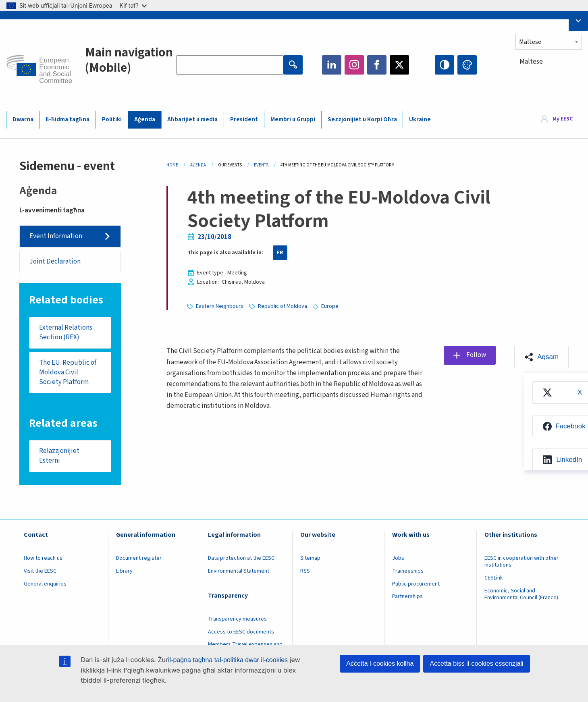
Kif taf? (133, 5)
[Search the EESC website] (230, 65)
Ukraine (420, 119)
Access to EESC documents (241, 632)
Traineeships (408, 571)
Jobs (398, 558)
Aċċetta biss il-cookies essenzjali (476, 664)
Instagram (354, 65)
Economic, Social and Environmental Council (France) (522, 594)
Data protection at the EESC (241, 558)
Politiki (112, 119)
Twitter (399, 65)
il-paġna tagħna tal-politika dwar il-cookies (228, 660)
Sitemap (310, 558)
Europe (330, 306)
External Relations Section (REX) (66, 332)
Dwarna (23, 119)
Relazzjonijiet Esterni (59, 456)
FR (280, 253)
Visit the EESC (40, 571)
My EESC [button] (563, 119)
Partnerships (407, 596)
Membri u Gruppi (293, 119)
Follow (476, 355)
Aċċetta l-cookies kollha (380, 664)
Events (261, 165)
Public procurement (416, 584)
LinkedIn (332, 65)
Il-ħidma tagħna (68, 119)
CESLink (494, 578)
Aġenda (145, 119)
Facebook (377, 65)
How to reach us (43, 558)
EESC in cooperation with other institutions (522, 562)
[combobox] (549, 76)
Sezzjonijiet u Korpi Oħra (362, 119)
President (244, 119)
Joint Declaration (55, 262)
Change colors (467, 65)
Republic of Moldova (283, 306)
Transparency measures (237, 619)
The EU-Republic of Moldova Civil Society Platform (68, 372)
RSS (305, 571)
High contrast (445, 65)
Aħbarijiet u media (192, 119)
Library (124, 571)
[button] (541, 357)
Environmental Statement (239, 571)
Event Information (56, 236)
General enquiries (45, 584)
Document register (139, 558)
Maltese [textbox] (531, 62)
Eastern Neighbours (220, 306)
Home (172, 165)
